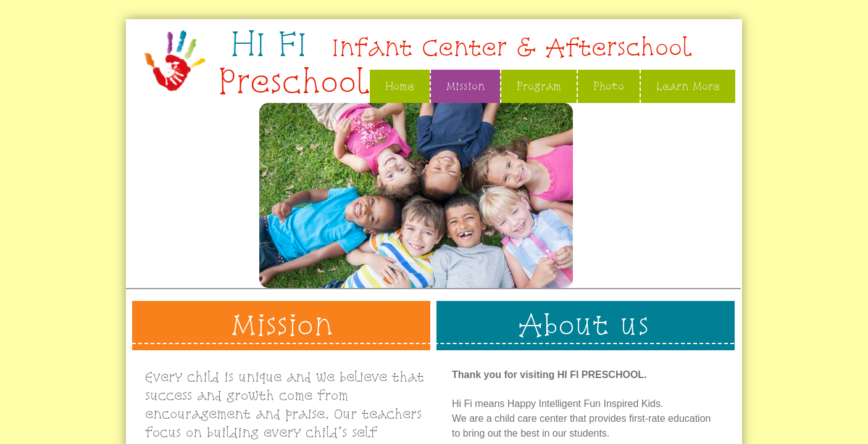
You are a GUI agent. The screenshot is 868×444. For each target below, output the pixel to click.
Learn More (688, 86)
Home (400, 86)
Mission (465, 86)
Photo (609, 86)
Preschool (293, 82)
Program (539, 86)
